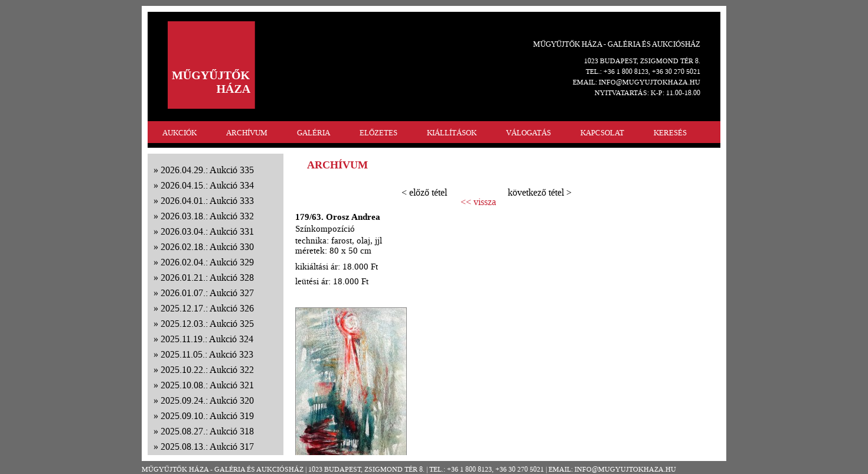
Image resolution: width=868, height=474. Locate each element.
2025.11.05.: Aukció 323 (207, 354)
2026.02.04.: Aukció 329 (207, 262)
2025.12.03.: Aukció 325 (207, 324)
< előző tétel (424, 192)
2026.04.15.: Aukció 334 (207, 185)
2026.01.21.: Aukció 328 (207, 277)
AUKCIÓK (180, 133)
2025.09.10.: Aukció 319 (207, 416)
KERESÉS (670, 133)
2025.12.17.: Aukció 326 (207, 308)
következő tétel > (540, 192)
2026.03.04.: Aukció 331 (207, 231)
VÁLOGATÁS (528, 133)
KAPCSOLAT (602, 133)
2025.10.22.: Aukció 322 (207, 370)
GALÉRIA (314, 133)
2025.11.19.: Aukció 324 (207, 339)
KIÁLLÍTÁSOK (452, 133)
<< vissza (478, 202)
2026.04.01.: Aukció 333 (207, 201)
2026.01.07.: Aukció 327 (207, 293)
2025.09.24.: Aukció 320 (207, 400)
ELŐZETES (378, 133)
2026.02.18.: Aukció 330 (207, 247)
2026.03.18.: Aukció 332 (207, 216)
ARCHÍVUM (247, 133)
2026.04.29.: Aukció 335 (207, 170)
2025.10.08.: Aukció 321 (207, 385)
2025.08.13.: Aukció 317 (207, 447)
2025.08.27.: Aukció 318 (207, 431)
